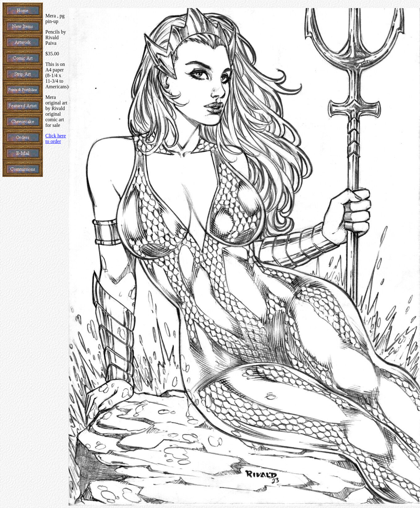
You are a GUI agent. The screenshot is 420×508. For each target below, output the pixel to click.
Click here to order (56, 139)
